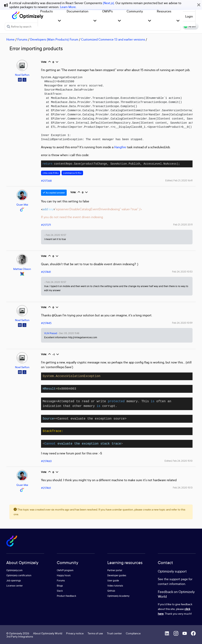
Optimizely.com (14, 570)
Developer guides (117, 575)
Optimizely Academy (118, 596)
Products (46, 11)
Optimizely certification (19, 575)
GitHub (111, 591)
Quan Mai (22, 204)
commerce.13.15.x (72, 173)
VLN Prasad (51, 333)
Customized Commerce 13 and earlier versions (113, 39)
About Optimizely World (48, 633)
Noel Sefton (22, 75)
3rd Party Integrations (20, 636)
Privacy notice (75, 633)
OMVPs (107, 11)
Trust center (114, 633)
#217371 (46, 225)
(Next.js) (108, 3)
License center (14, 586)
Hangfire (120, 147)
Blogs (60, 586)
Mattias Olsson (22, 269)
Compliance (133, 633)
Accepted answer (54, 193)
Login (189, 16)
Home (10, 39)
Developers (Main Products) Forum (54, 39)
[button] (59, 21)
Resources (164, 11)
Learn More (68, 7)
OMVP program (65, 570)
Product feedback (66, 596)
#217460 (46, 461)
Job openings (14, 581)
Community (135, 11)
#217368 (46, 181)
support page (179, 579)
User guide (113, 581)
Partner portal (115, 570)
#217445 (46, 323)
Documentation (78, 11)
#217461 (46, 488)
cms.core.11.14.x (51, 173)
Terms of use (95, 633)
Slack (60, 591)
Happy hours (64, 575)
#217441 (46, 272)
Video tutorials (115, 586)
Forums (22, 39)
